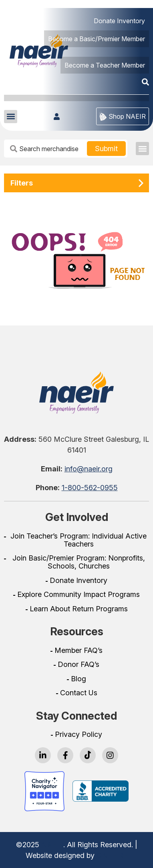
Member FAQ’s (79, 651)
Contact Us (79, 693)
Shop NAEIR (123, 116)
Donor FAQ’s (79, 664)
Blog (79, 679)
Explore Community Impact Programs (79, 595)
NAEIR (52, 845)
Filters (22, 183)
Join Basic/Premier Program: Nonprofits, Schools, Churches (79, 562)
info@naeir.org (89, 469)
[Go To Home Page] (76, 393)
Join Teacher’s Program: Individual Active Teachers (79, 540)
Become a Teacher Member (105, 65)
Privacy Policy (79, 734)
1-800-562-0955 (90, 488)
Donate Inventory (119, 21)
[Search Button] (106, 149)
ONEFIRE (112, 855)
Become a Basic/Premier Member (97, 39)
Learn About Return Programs (79, 609)
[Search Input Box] (46, 149)
